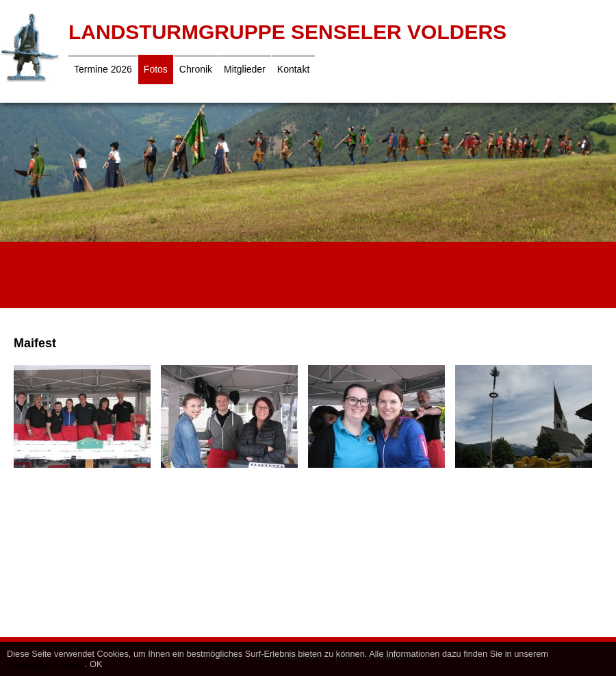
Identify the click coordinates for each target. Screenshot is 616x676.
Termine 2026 (103, 69)
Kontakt (293, 69)
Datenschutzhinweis (46, 664)
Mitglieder (245, 69)
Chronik (196, 69)
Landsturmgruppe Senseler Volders (287, 32)
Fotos (156, 69)
